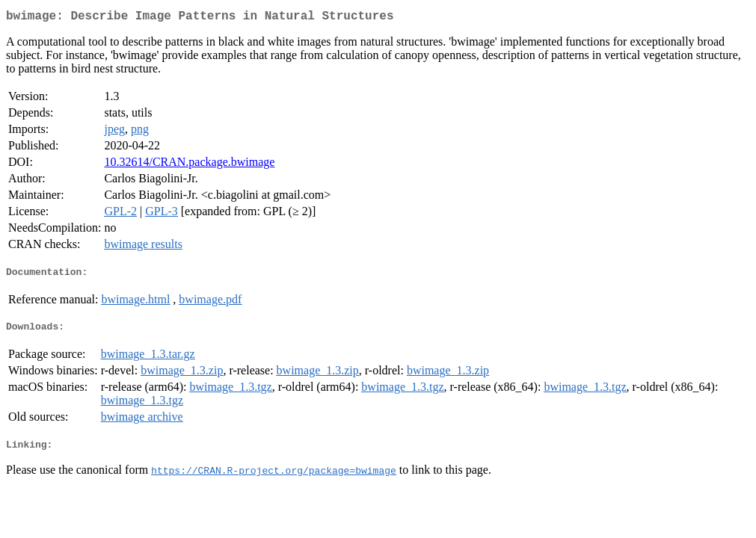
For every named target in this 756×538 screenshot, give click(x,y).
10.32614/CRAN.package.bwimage (189, 165)
